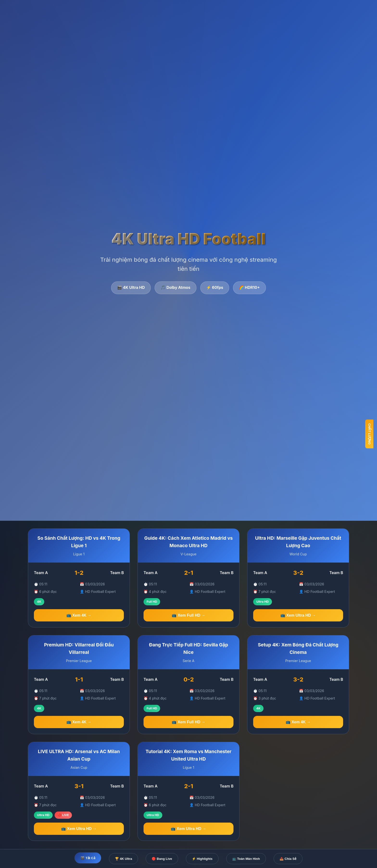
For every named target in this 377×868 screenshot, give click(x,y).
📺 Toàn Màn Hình (246, 859)
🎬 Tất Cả (88, 858)
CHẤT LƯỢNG (369, 434)
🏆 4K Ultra (124, 859)
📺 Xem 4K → (79, 615)
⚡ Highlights (202, 859)
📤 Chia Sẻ (288, 859)
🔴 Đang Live (162, 859)
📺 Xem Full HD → (188, 615)
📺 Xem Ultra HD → (298, 616)
